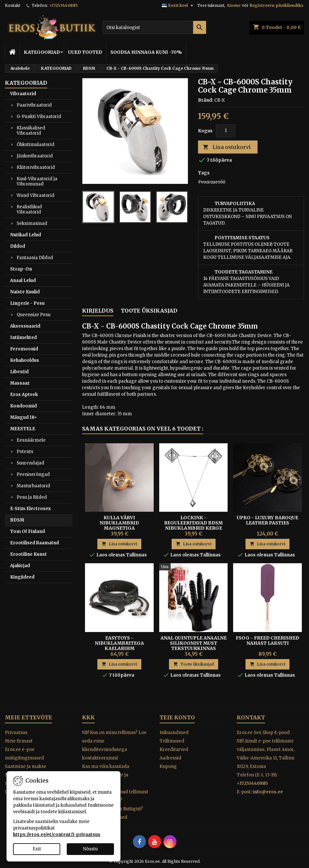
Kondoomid (23, 406)
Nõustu (90, 849)
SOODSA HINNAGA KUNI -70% (146, 52)
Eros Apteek (24, 395)
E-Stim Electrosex (30, 509)
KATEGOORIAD (42, 52)
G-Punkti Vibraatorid (39, 117)
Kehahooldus (25, 360)
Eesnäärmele (31, 440)
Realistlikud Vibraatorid (29, 209)
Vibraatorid (23, 94)
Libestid (19, 372)
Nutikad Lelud (26, 235)
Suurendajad (30, 463)
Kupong (168, 766)
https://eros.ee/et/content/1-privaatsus (57, 835)
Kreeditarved (174, 750)
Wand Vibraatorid (35, 195)
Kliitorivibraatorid (36, 167)
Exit (37, 849)
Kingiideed (22, 577)
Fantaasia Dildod (35, 258)
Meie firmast (19, 741)
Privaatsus (16, 733)
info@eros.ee (268, 792)
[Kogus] (226, 131)
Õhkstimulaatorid (35, 145)
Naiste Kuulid (25, 292)
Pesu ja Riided (32, 497)
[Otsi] (154, 27)
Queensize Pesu (34, 315)
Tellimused (172, 741)
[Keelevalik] (178, 6)
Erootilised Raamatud (35, 543)
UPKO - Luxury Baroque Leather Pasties (267, 520)
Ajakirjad (20, 566)
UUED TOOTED (85, 52)
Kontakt (13, 5)
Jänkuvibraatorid (35, 156)
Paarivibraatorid (34, 105)
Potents (25, 452)
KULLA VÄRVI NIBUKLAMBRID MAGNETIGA (119, 523)
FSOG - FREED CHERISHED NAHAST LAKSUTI (267, 640)
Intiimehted (23, 338)
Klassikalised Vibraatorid (31, 131)
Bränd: (206, 100)
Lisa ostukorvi (227, 147)
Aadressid (170, 758)
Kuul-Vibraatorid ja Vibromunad (37, 181)
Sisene (234, 5)
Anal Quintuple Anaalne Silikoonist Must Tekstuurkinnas (194, 643)
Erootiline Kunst (28, 554)
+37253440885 (63, 5)
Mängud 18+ (24, 417)
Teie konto (177, 717)
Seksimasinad (32, 223)
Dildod (18, 246)
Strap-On (21, 269)
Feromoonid (24, 349)
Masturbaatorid (33, 486)
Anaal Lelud (23, 280)
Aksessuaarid (25, 326)
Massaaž (20, 383)
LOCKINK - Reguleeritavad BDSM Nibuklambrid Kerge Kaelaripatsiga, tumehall (193, 528)
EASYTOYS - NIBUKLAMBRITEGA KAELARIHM (119, 643)
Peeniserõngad (33, 474)
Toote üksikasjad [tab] (149, 311)
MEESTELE (23, 429)
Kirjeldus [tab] (98, 311)
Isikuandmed (174, 733)
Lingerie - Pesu (27, 303)
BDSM (17, 520)
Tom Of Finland (28, 531)
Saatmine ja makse (26, 766)
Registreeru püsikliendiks (277, 5)
